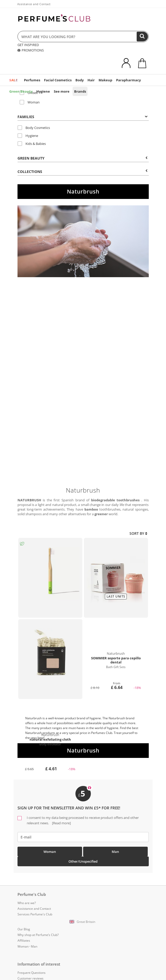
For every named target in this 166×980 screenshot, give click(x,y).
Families (82, 117)
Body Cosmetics (34, 128)
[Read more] (61, 823)
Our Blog (24, 929)
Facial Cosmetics (58, 80)
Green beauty (82, 158)
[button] (83, 922)
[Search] (142, 37)
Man (115, 852)
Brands (80, 91)
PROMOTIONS (31, 50)
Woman (30, 102)
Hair (91, 80)
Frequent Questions (32, 973)
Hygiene (43, 91)
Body (80, 80)
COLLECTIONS (82, 172)
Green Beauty (21, 91)
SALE (13, 80)
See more (62, 91)
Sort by (138, 533)
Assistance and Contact (34, 4)
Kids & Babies (32, 144)
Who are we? (27, 903)
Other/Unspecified (83, 861)
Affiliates (24, 940)
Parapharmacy (128, 80)
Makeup (105, 80)
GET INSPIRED (28, 45)
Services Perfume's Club (35, 914)
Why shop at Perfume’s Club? (38, 935)
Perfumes (32, 80)
